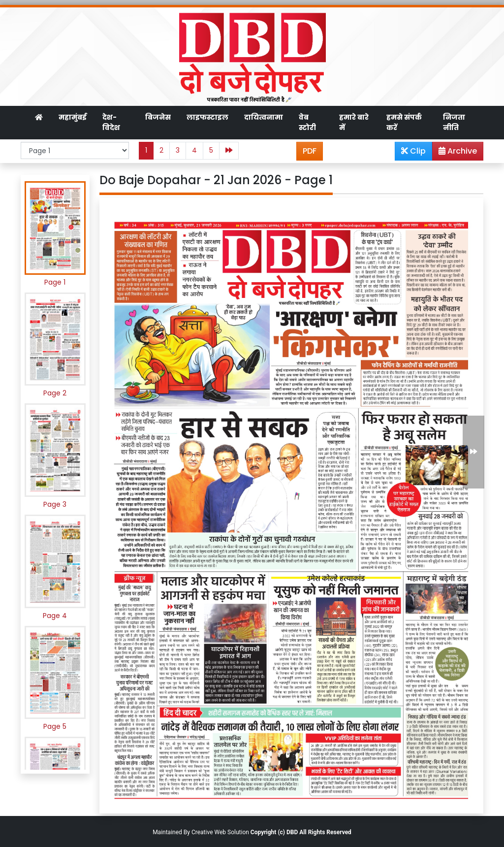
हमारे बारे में (354, 122)
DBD (292, 832)
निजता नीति (454, 122)
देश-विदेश (111, 122)
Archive (455, 153)
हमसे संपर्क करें (404, 122)
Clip (413, 151)
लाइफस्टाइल (207, 117)
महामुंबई (73, 117)
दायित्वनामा (264, 117)
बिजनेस (158, 117)
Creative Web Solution (220, 832)
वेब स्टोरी (307, 122)
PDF (310, 151)
